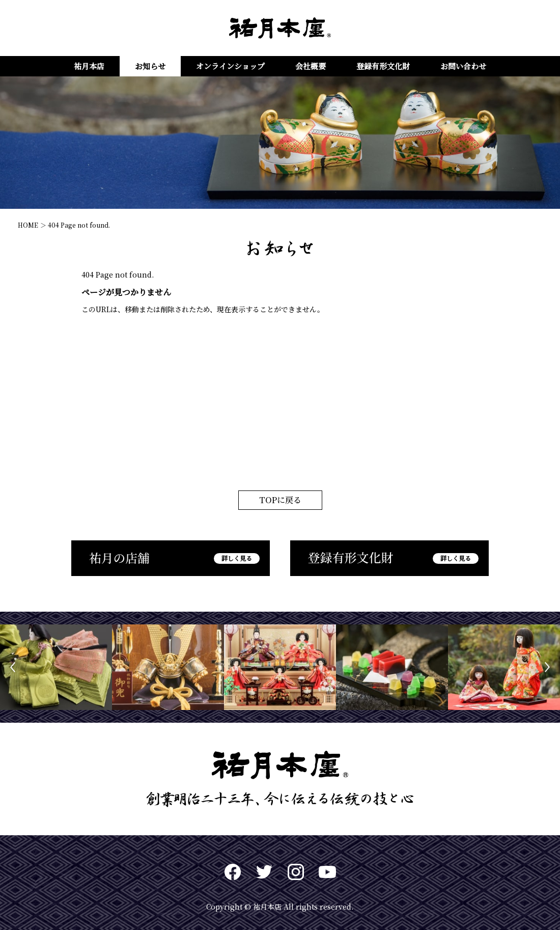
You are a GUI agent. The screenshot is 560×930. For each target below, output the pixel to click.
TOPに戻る (280, 500)
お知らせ (150, 66)
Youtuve (327, 872)
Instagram (296, 872)
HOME (28, 225)
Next (547, 667)
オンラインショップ (230, 66)
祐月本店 (89, 66)
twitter (264, 872)
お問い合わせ (463, 66)
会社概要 (311, 66)
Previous (13, 667)
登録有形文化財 (383, 66)
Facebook (233, 872)
